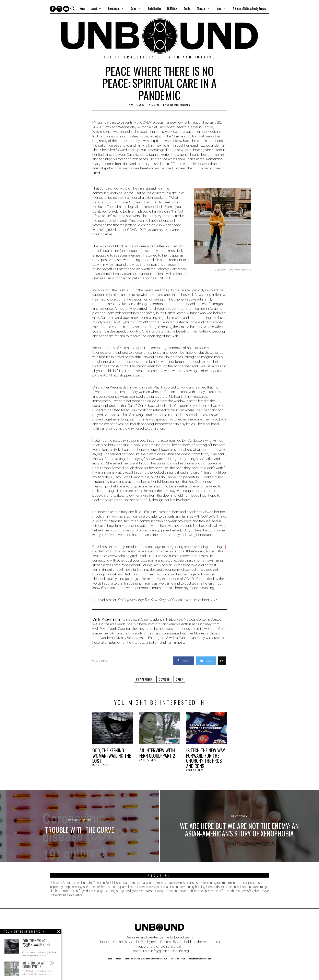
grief (179, 679)
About (94, 9)
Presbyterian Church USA (200, 959)
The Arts (201, 9)
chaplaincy (144, 679)
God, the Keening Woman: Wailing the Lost (112, 755)
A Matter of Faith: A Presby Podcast (250, 9)
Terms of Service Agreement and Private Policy (146, 959)
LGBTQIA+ (172, 9)
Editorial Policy (178, 959)
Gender (187, 9)
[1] (224, 547)
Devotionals (114, 9)
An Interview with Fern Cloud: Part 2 (157, 753)
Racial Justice (154, 9)
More (219, 9)
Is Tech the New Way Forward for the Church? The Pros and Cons (206, 758)
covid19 (164, 679)
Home (82, 9)
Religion (154, 105)
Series (133, 9)
